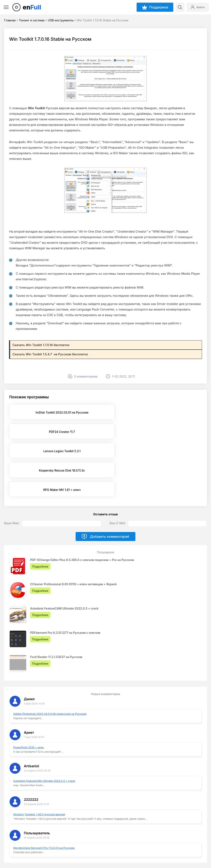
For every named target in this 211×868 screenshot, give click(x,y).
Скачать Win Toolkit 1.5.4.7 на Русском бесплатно (51, 354)
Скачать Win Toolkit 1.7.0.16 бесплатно (42, 345)
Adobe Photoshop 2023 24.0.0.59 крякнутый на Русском (50, 675)
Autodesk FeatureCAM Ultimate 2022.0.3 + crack (44, 742)
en (32, 7)
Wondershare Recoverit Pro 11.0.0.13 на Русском (44, 809)
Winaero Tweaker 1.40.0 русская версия (39, 776)
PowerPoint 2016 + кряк (28, 709)
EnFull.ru (27, 854)
